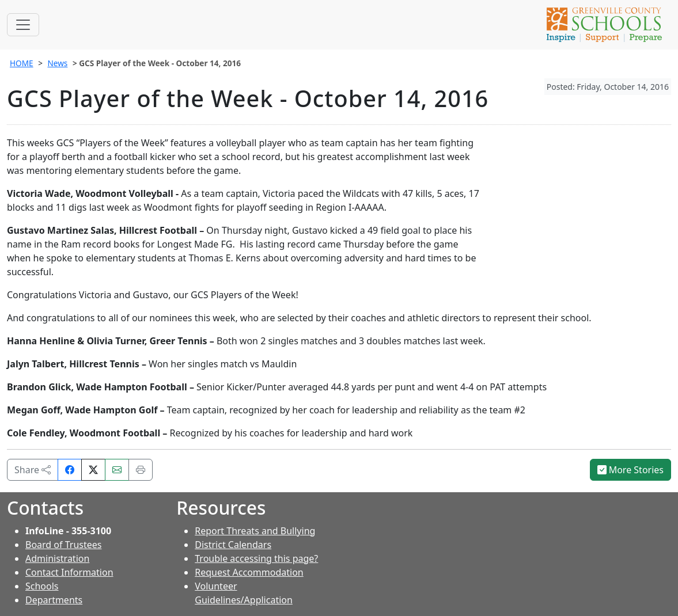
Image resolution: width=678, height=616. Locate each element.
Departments (54, 600)
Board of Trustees (63, 545)
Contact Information (69, 572)
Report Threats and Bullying (255, 531)
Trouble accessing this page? (256, 558)
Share (33, 470)
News (57, 63)
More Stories (631, 470)
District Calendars (233, 545)
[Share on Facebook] (70, 470)
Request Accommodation (249, 572)
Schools (42, 586)
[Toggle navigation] (23, 25)
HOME (22, 63)
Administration (57, 558)
